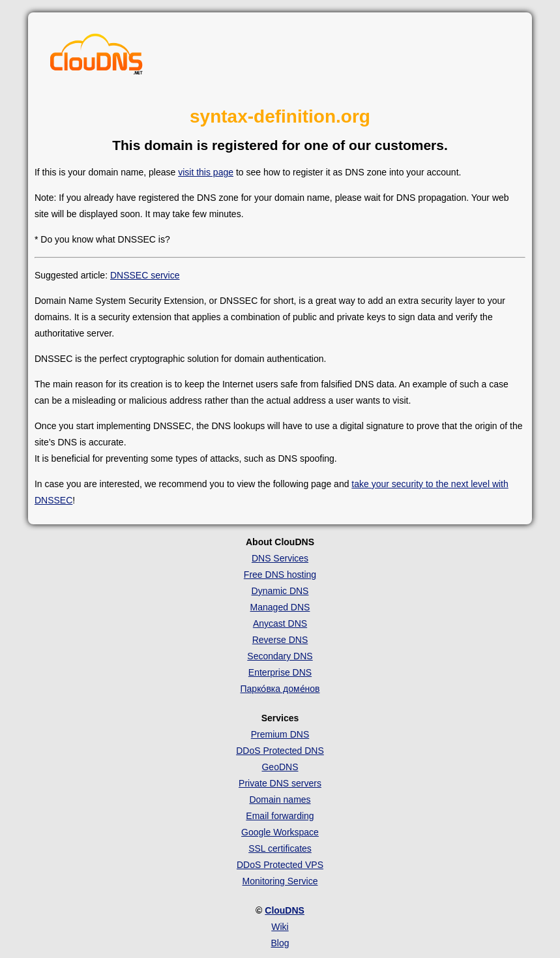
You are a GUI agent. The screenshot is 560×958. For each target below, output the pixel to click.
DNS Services (280, 558)
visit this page (206, 172)
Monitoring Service (280, 881)
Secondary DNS (280, 656)
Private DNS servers (280, 783)
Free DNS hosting (280, 575)
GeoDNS (280, 767)
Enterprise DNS (280, 672)
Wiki (280, 927)
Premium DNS (280, 734)
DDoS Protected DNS (280, 751)
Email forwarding (280, 816)
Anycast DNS (280, 623)
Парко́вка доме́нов (280, 689)
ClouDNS (285, 910)
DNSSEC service (145, 275)
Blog (280, 943)
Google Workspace (280, 832)
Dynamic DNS (280, 591)
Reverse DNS (280, 640)
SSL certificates (280, 848)
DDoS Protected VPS (280, 865)
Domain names (280, 800)
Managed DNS (280, 607)
